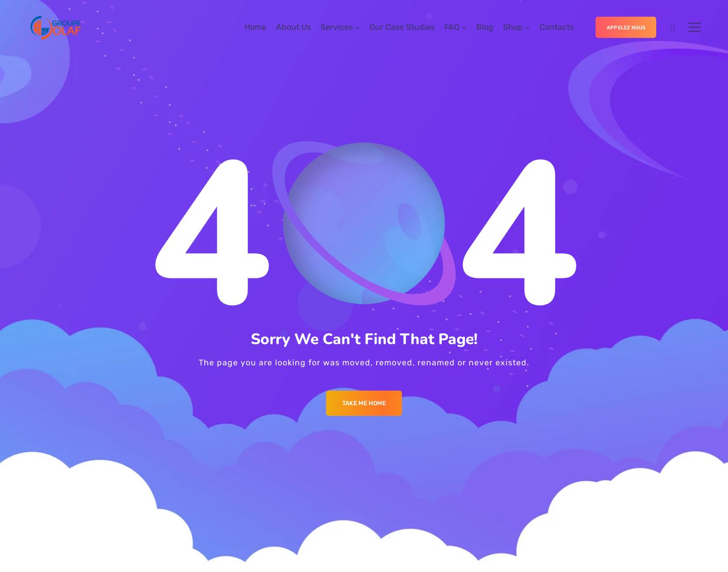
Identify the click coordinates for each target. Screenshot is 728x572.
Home (256, 27)
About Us (293, 27)
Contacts (557, 27)
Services (337, 27)
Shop (513, 27)
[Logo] (74, 27)
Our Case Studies (402, 27)
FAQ (452, 27)
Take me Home (364, 403)
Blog (485, 27)
